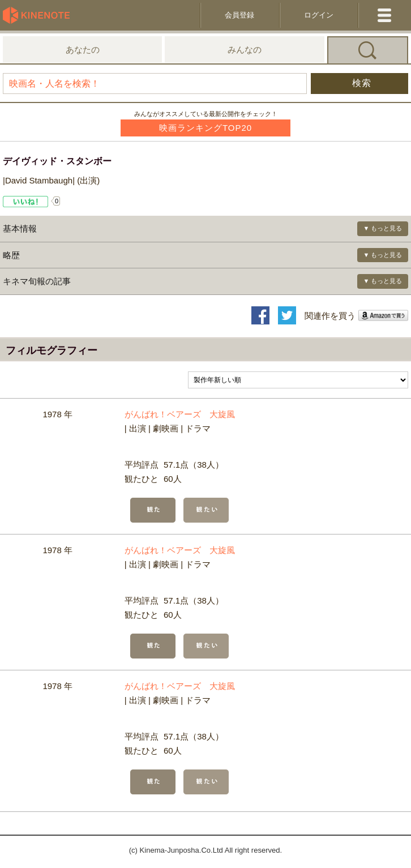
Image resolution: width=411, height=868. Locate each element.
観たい (206, 510)
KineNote (40, 15)
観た (153, 510)
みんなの (245, 50)
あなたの (83, 50)
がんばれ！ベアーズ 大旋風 (180, 414)
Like (26, 202)
